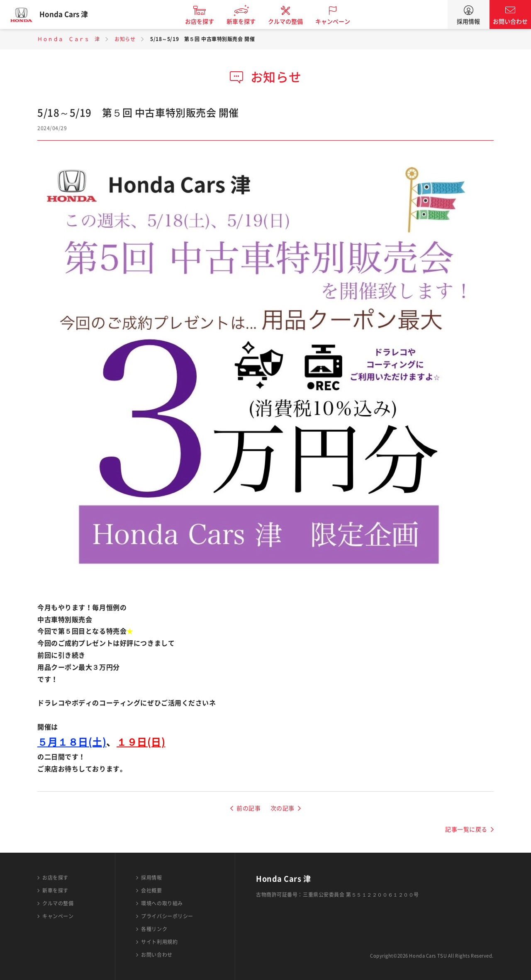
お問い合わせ (510, 22)
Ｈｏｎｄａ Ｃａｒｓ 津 (69, 39)
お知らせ (125, 39)
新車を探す (246, 22)
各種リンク (154, 929)
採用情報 (468, 22)
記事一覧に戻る (466, 829)
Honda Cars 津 (68, 15)
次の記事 (283, 808)
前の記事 (248, 808)
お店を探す (205, 22)
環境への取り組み (162, 903)
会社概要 (151, 890)
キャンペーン (338, 22)
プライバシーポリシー (167, 916)
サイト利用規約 (159, 942)
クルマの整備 (290, 22)
